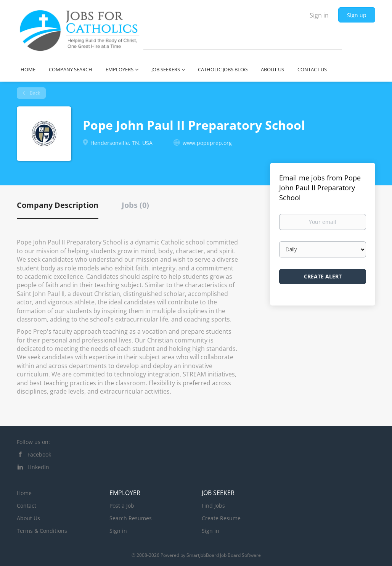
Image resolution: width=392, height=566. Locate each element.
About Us (28, 518)
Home (24, 493)
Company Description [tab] (58, 205)
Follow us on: (33, 442)
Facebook (39, 454)
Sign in (319, 15)
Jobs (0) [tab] (135, 205)
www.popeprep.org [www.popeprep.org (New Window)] (207, 143)
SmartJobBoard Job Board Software (224, 555)
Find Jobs (213, 506)
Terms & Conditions (42, 531)
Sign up (357, 15)
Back (34, 93)
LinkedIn (38, 467)
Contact (27, 506)
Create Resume (221, 518)
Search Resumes (131, 518)
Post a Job (122, 506)
